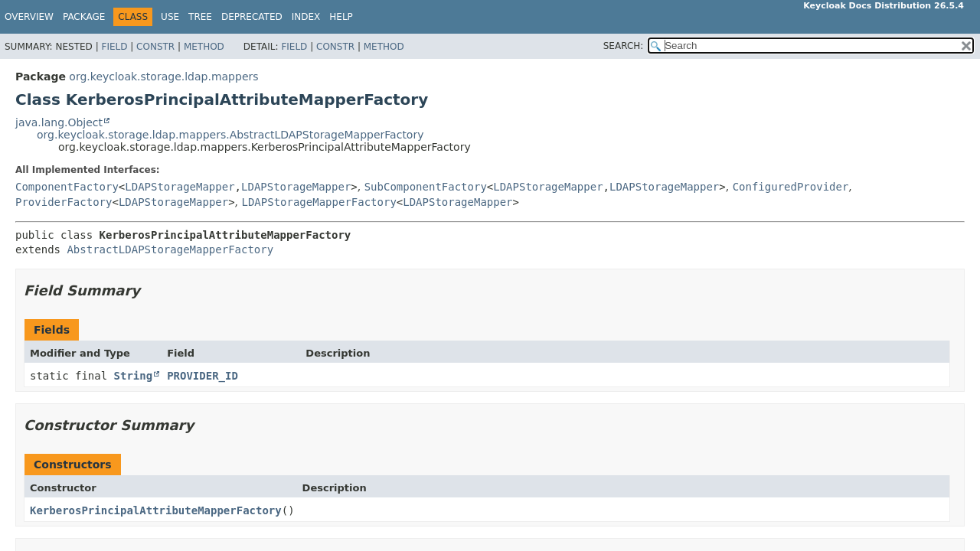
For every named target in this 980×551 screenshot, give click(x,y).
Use (170, 17)
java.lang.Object (59, 122)
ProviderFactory (64, 202)
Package (84, 17)
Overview (29, 17)
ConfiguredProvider (791, 187)
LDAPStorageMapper (180, 187)
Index (306, 17)
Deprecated (252, 17)
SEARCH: (624, 46)
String (134, 376)
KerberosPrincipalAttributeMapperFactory (156, 510)
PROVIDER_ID (203, 376)
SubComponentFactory (426, 187)
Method (204, 47)
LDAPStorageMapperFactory (319, 202)
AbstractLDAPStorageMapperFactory (170, 249)
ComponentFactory (67, 187)
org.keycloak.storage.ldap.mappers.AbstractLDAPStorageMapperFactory (230, 135)
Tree (200, 17)
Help (341, 17)
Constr (155, 47)
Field (114, 47)
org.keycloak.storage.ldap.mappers (163, 77)
